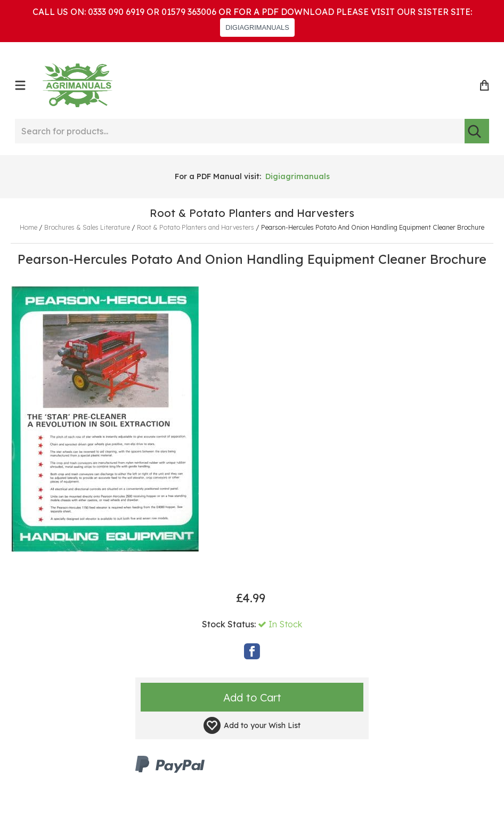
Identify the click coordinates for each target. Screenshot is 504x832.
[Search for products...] (239, 131)
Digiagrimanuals (298, 176)
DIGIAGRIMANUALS (257, 27)
